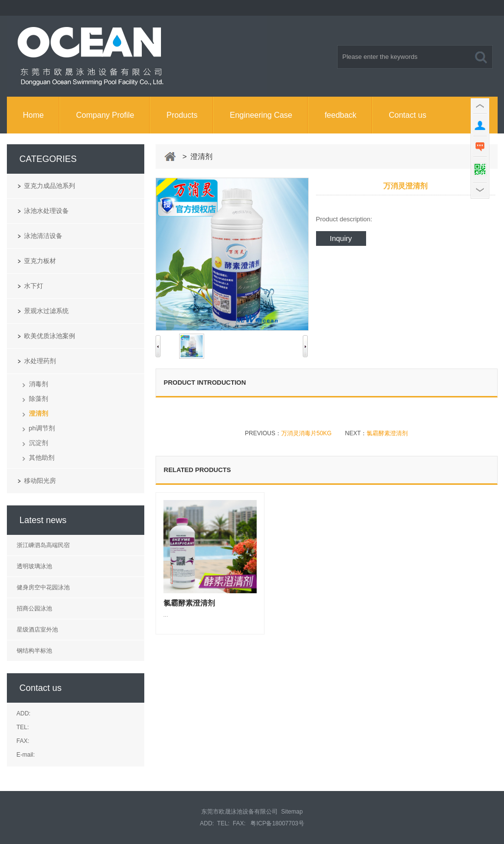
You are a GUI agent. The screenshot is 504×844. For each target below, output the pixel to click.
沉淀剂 (39, 443)
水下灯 (34, 286)
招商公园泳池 (34, 608)
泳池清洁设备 (43, 236)
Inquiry (341, 238)
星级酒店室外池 (37, 630)
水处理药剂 (40, 361)
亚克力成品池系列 (50, 186)
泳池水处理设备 (46, 211)
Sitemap (292, 812)
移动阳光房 (40, 481)
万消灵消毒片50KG (306, 433)
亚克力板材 (40, 261)
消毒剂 (39, 384)
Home (33, 115)
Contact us (407, 115)
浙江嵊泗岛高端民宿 (43, 545)
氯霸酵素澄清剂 (387, 433)
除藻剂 (39, 399)
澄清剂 (39, 413)
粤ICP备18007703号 (277, 823)
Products (182, 115)
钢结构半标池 (34, 651)
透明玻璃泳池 (34, 566)
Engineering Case (261, 115)
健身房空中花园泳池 (43, 587)
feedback (340, 115)
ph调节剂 (42, 428)
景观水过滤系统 (46, 311)
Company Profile (105, 115)
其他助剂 (42, 458)
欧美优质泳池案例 (50, 336)
